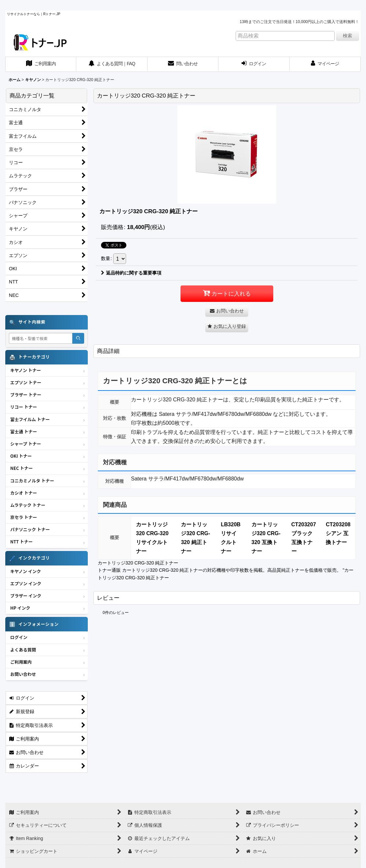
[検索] (78, 338)
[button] (227, 326)
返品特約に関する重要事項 (131, 273)
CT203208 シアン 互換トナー (338, 533)
